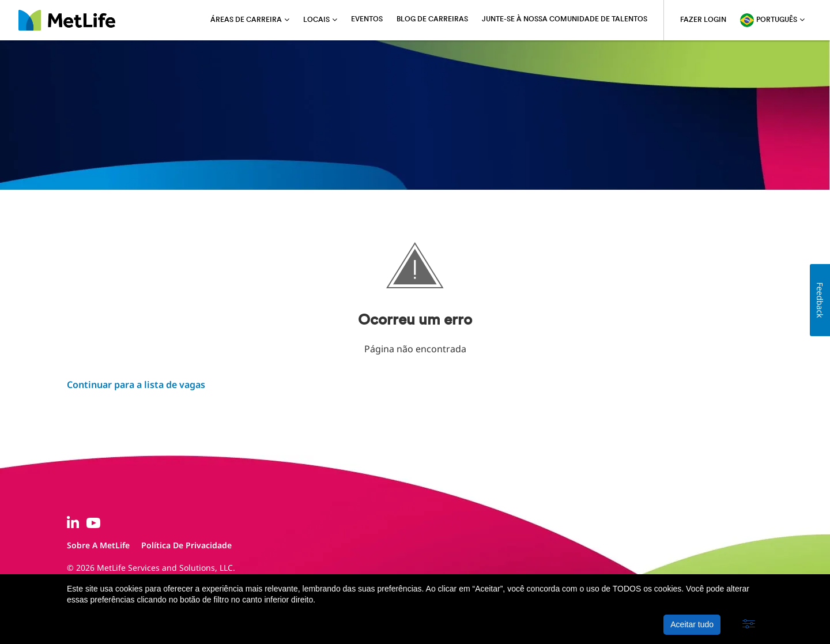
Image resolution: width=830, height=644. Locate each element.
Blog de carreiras (432, 20)
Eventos (367, 20)
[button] (749, 624)
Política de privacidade (186, 545)
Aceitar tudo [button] (692, 624)
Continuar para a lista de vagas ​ (136, 385)
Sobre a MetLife (98, 545)
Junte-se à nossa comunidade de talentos (565, 20)
